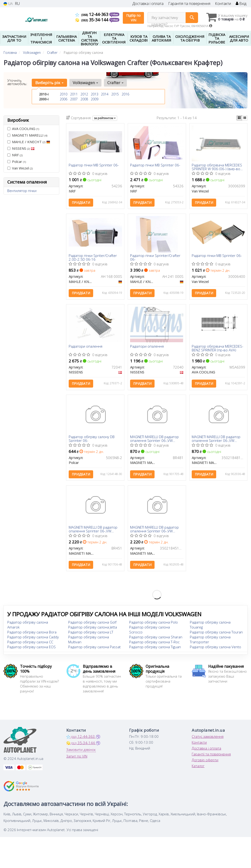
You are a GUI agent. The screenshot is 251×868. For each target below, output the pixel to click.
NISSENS (21, 148)
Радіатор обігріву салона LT (91, 634)
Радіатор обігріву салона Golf (92, 624)
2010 (64, 94)
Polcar (17, 161)
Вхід (241, 4)
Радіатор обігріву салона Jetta (93, 629)
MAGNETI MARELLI (27, 135)
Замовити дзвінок (81, 751)
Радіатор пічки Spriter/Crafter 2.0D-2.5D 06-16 (93, 258)
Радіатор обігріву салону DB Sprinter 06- (92, 440)
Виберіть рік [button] (49, 83)
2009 (95, 99)
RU (17, 4)
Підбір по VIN (133, 18)
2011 (74, 94)
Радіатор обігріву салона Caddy (33, 639)
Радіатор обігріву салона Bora (32, 634)
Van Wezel (20, 168)
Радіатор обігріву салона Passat (94, 649)
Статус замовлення (208, 738)
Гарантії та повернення (211, 756)
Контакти (223, 4)
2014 (105, 94)
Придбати (81, 203)
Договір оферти (205, 762)
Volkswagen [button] (85, 83)
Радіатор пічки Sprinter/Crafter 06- (155, 258)
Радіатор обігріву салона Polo (153, 624)
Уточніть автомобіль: (17, 82)
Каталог (198, 768)
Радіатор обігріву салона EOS (32, 649)
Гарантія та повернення (189, 4)
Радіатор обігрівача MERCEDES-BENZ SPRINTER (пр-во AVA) (218, 349)
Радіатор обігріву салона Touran (216, 634)
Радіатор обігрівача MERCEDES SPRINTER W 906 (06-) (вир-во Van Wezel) (217, 167)
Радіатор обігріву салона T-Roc (154, 644)
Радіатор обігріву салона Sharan (156, 639)
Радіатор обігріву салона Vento (215, 649)
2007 (74, 99)
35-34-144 (92, 20)
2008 (84, 99)
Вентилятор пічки (22, 191)
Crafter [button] (115, 83)
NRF (15, 155)
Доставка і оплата (148, 4)
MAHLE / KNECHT (29, 142)
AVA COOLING (23, 129)
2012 (84, 94)
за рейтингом (105, 118)
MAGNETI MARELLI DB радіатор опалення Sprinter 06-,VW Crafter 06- (155, 440)
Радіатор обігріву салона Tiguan (155, 649)
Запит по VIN (77, 758)
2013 (95, 94)
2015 (115, 94)
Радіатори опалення (86, 347)
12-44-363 (92, 14)
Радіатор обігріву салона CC (30, 644)
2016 (125, 94)
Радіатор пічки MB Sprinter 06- (94, 165)
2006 (64, 99)
